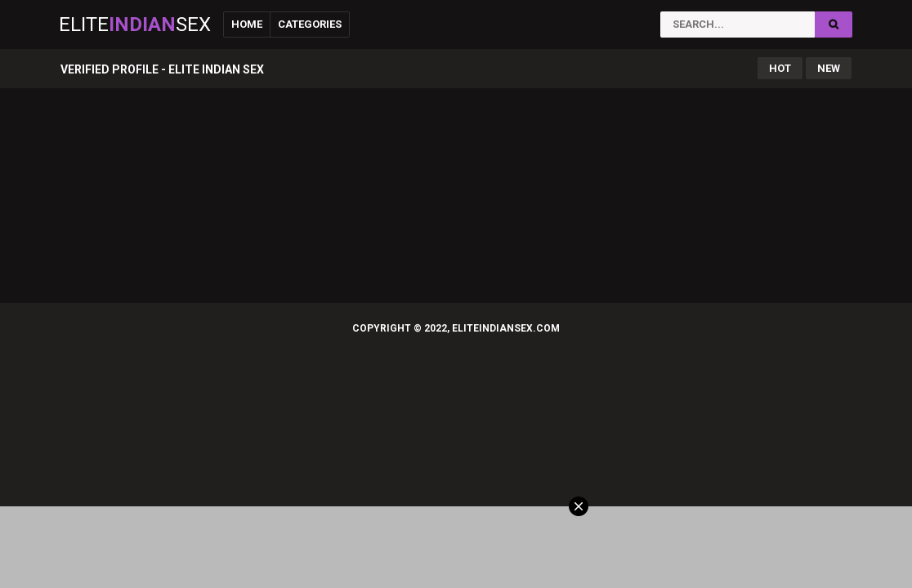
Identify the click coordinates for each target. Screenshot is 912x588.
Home (247, 24)
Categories (310, 24)
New (829, 68)
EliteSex (135, 24)
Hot (780, 68)
